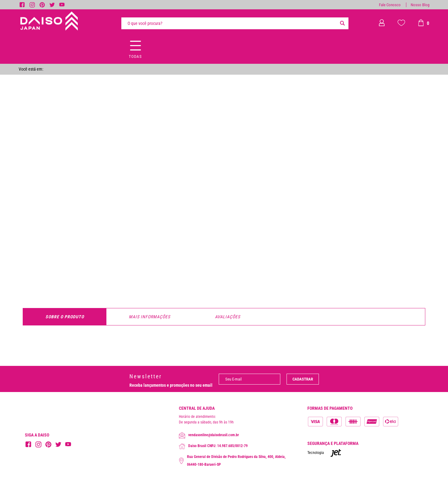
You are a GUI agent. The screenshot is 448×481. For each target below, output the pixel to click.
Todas (135, 56)
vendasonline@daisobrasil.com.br (209, 435)
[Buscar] (342, 23)
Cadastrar (303, 379)
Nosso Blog (420, 5)
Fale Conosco (390, 5)
